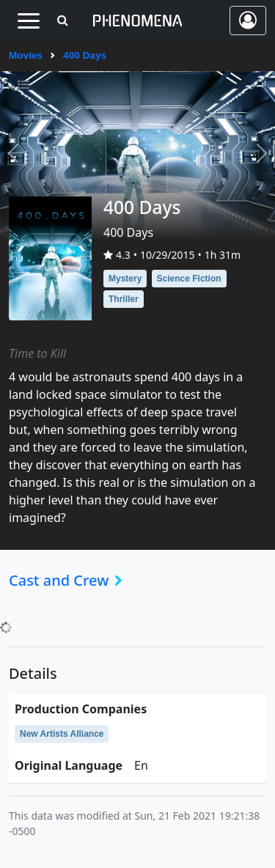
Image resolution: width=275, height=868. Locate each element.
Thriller (124, 299)
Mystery (125, 279)
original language (69, 765)
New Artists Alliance (62, 734)
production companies (81, 709)
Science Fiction (189, 279)
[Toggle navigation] (28, 21)
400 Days (85, 55)
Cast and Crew (70, 581)
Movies (26, 55)
